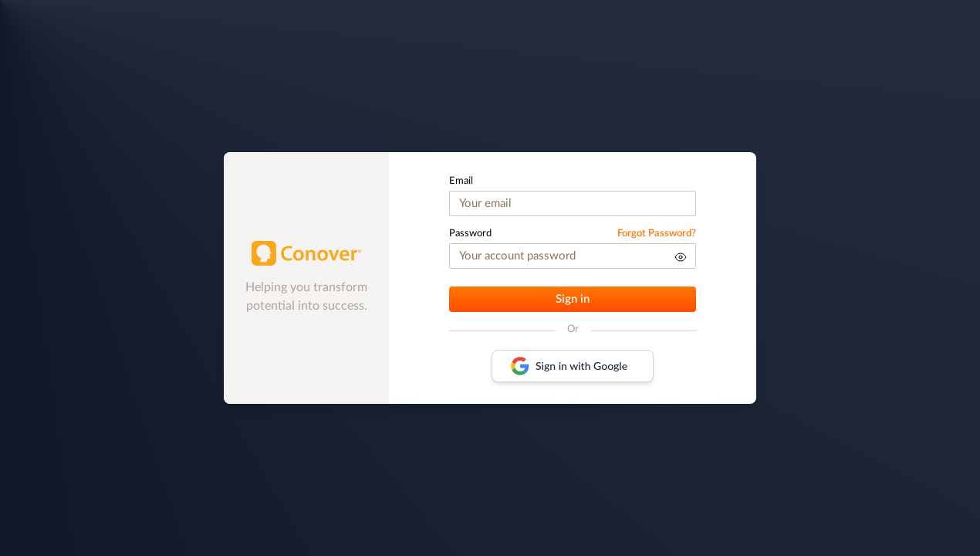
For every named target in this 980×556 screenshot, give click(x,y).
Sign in (573, 299)
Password (470, 234)
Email (461, 181)
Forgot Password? (657, 234)
